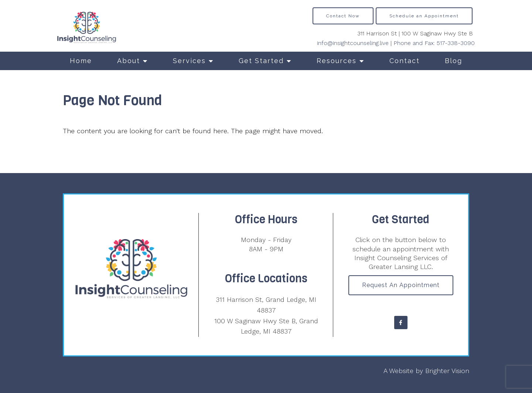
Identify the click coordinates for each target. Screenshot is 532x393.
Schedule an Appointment (424, 16)
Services (189, 61)
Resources (337, 61)
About (129, 61)
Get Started (261, 61)
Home (81, 61)
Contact (405, 61)
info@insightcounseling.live (353, 43)
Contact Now (343, 16)
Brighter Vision (447, 371)
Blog (453, 61)
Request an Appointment (401, 285)
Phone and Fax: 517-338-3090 (434, 43)
